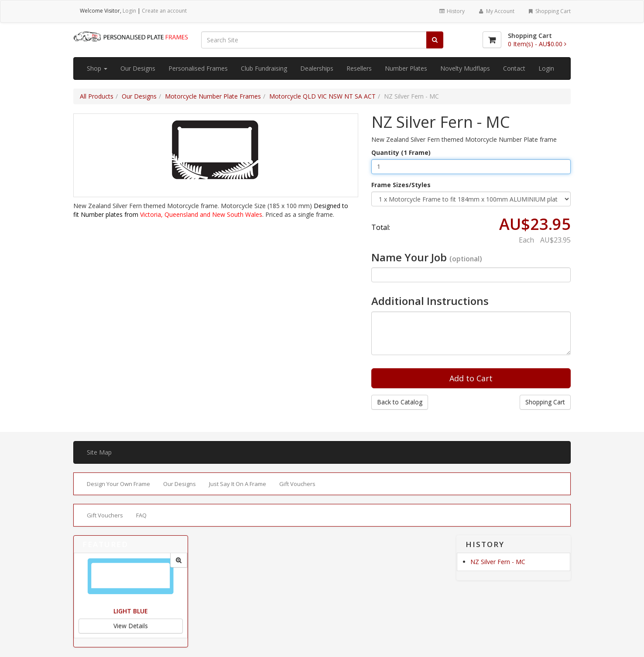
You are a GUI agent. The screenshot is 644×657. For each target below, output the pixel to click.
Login (129, 11)
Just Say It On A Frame (238, 484)
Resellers (359, 68)
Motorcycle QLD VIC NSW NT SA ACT (322, 96)
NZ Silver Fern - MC (498, 562)
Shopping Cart (549, 11)
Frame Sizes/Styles (401, 185)
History (452, 11)
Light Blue (131, 611)
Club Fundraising (264, 68)
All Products (97, 96)
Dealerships (317, 68)
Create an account (164, 11)
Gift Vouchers (297, 484)
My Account (496, 11)
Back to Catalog (400, 402)
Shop (97, 68)
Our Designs (138, 68)
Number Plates (406, 68)
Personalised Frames (198, 68)
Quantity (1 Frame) (401, 152)
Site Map (99, 452)
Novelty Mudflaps (465, 68)
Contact (514, 68)
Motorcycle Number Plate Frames (213, 96)
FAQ (141, 515)
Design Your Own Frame (118, 484)
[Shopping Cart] (492, 40)
